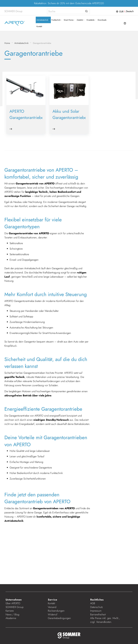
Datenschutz (96, 607)
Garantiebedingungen (59, 618)
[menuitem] (34, 20)
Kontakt (52, 603)
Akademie (12, 618)
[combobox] (68, 11)
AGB (93, 603)
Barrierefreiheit (98, 615)
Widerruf (53, 615)
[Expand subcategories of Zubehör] (75, 20)
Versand (52, 607)
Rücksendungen (56, 611)
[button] (124, 11)
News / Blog (13, 615)
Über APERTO (13, 603)
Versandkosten (104, 622)
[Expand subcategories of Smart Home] (65, 20)
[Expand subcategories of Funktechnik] (52, 20)
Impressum (96, 611)
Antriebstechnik (22, 43)
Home (7, 43)
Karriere (10, 611)
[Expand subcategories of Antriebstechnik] (40, 20)
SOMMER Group (15, 607)
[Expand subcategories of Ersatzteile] (86, 20)
